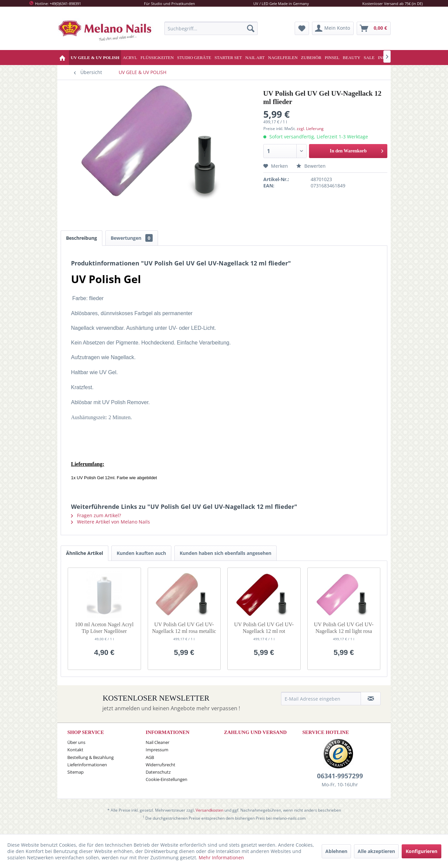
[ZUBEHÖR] (311, 58)
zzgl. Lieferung (310, 129)
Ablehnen (336, 851)
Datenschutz (158, 777)
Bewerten (311, 166)
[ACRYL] (130, 58)
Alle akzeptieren (376, 851)
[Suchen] (251, 28)
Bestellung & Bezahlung (90, 762)
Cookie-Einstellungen (166, 784)
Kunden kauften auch (141, 558)
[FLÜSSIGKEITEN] (157, 58)
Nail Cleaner (157, 747)
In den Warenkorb (356, 150)
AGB (150, 762)
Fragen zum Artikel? (96, 520)
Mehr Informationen (221, 857)
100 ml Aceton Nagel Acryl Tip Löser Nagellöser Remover (104, 633)
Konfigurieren (421, 851)
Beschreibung (81, 238)
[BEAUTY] (351, 58)
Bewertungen (132, 238)
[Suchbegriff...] (211, 28)
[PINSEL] (332, 58)
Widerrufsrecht (160, 770)
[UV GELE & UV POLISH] (95, 58)
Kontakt (75, 755)
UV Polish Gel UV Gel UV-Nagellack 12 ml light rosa (344, 633)
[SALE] (369, 58)
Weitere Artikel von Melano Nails (110, 527)
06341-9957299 (340, 781)
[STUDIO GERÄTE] (194, 58)
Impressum (157, 755)
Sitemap (75, 777)
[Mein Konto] (333, 28)
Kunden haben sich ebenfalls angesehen (225, 558)
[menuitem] (211, 28)
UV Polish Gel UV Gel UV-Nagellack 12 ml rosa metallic (184, 633)
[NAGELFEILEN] (283, 58)
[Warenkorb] (374, 28)
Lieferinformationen (87, 770)
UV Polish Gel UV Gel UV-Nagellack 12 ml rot (264, 633)
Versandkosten (209, 815)
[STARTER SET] (228, 58)
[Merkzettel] (302, 28)
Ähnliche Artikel (84, 558)
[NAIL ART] (255, 58)
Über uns (76, 747)
